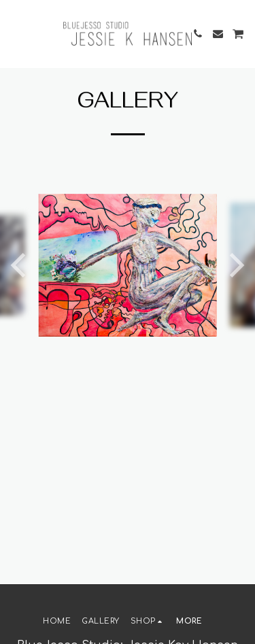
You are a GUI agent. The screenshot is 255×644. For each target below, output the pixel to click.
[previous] (20, 265)
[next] (235, 265)
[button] (15, 33)
